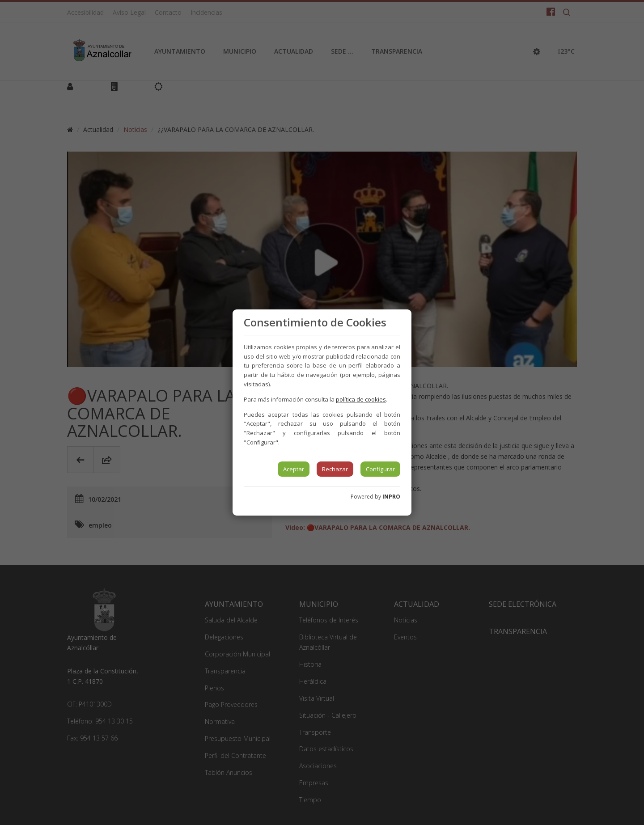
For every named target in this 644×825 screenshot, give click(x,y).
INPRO (391, 497)
